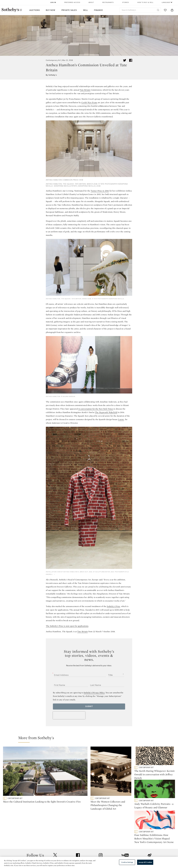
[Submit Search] (158, 10)
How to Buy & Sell (145, 2)
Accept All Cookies (145, 862)
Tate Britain (85, 90)
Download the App (57, 854)
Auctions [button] (35, 10)
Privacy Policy (84, 849)
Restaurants (108, 2)
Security (109, 845)
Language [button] (166, 2)
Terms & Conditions (115, 849)
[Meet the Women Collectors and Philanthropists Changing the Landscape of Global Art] (111, 772)
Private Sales (69, 10)
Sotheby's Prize (113, 606)
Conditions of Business (117, 854)
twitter (55, 829)
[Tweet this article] (125, 60)
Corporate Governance (88, 854)
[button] (91, 739)
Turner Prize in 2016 (100, 191)
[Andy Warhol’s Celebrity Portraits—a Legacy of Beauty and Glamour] (155, 791)
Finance (98, 10)
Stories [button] (126, 2)
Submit (89, 706)
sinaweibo (150, 829)
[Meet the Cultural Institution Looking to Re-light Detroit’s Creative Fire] (45, 772)
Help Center (54, 845)
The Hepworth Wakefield (106, 412)
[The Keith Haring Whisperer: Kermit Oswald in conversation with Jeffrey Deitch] (155, 756)
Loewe (121, 419)
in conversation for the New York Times (96, 409)
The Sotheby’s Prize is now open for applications (67, 626)
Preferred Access (72, 2)
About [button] (91, 2)
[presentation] (69, 715)
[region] (89, 862)
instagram (101, 829)
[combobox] (140, 10)
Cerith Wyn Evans (89, 102)
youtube (125, 829)
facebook (78, 829)
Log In (53, 2)
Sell (85, 10)
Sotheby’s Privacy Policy (94, 693)
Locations (53, 849)
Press (80, 845)
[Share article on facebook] (131, 60)
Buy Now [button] (50, 10)
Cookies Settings (127, 862)
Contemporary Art (53, 60)
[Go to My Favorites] (165, 10)
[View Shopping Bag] (172, 10)
